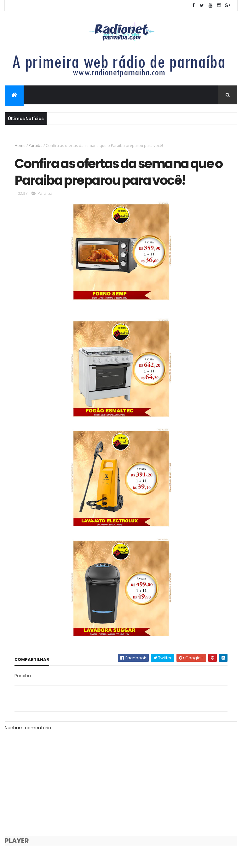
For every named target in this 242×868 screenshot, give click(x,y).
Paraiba (36, 146)
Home (20, 146)
